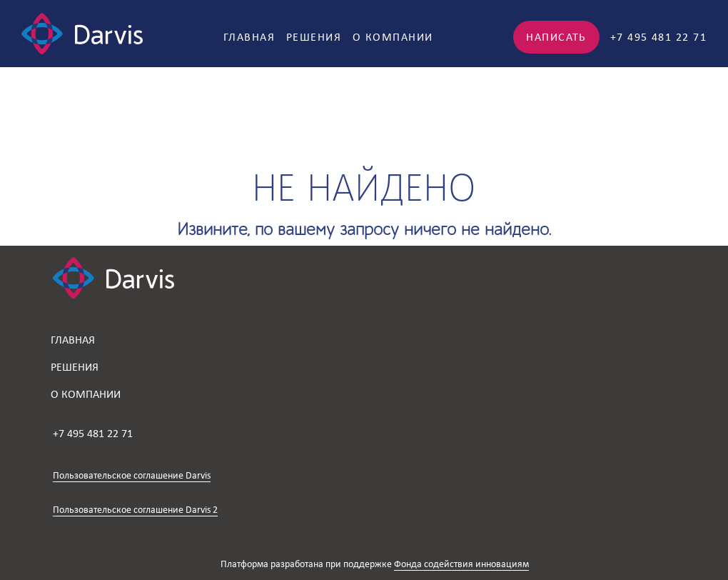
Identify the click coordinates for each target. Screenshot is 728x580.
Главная (249, 37)
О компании (393, 37)
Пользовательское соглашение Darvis (132, 475)
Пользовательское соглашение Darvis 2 (135, 510)
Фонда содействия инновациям (461, 564)
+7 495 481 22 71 (658, 37)
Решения (314, 37)
